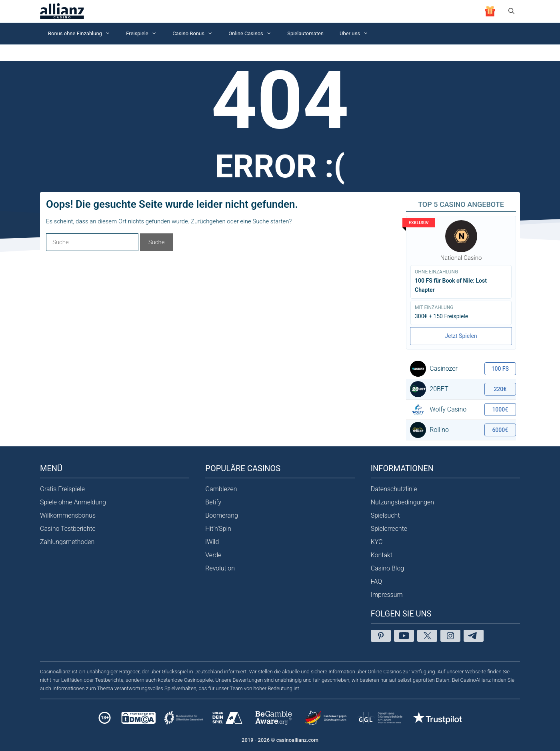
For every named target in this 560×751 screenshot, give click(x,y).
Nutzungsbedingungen (403, 502)
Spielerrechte (389, 529)
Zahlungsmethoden (67, 542)
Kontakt (382, 555)
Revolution (220, 568)
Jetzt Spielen (461, 336)
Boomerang (222, 515)
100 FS (500, 369)
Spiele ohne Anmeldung (73, 502)
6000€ (500, 430)
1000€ (500, 410)
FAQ (376, 581)
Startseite (50, 53)
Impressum (387, 595)
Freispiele (145, 34)
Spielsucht (385, 515)
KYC (377, 542)
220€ (500, 389)
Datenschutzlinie (394, 489)
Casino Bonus (196, 34)
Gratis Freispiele (62, 489)
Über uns (358, 34)
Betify (213, 502)
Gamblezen (221, 489)
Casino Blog (388, 568)
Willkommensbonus (68, 515)
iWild (212, 542)
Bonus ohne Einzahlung (83, 34)
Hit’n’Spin (218, 529)
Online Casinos (254, 34)
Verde (213, 555)
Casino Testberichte (68, 529)
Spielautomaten (305, 33)
